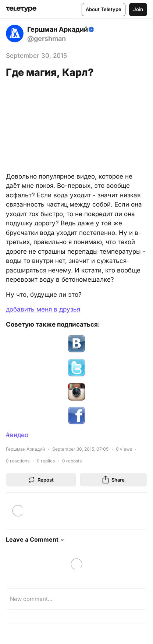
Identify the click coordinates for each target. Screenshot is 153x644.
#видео (17, 435)
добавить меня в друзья (43, 309)
